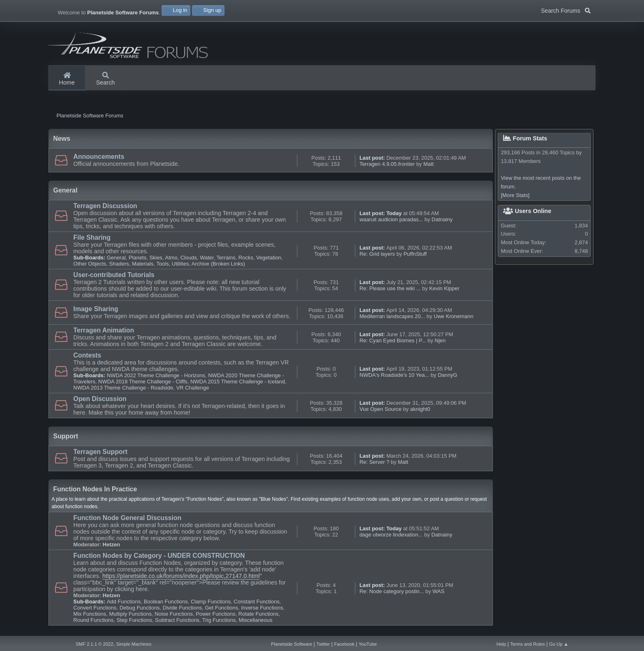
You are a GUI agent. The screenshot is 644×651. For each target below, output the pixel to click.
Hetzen (111, 547)
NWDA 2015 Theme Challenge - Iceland (237, 384)
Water (207, 260)
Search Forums (566, 10)
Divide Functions (182, 610)
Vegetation (269, 260)
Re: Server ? (374, 464)
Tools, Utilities (173, 266)
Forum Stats (525, 140)
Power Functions (216, 616)
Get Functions (222, 610)
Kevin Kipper (444, 290)
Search (106, 79)
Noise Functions (174, 616)
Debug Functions (140, 610)
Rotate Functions (258, 616)
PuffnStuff (415, 256)
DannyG (448, 377)
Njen (440, 343)
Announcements (99, 159)
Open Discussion (100, 401)
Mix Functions (90, 616)
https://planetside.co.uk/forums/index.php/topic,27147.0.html (181, 578)
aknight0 (420, 411)
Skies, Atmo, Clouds (173, 260)
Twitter (323, 644)
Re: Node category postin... (392, 593)
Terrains (226, 260)
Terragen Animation (104, 332)
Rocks (246, 260)
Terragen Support (101, 454)
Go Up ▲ (559, 644)
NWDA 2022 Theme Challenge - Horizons (156, 377)
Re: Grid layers (377, 256)
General (116, 260)
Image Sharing (96, 311)
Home (67, 79)
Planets (137, 260)
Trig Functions (219, 622)
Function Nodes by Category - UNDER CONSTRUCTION (159, 558)
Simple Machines (134, 644)
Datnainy (442, 221)
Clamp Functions (210, 604)
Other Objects (90, 266)
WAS (438, 593)
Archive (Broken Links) (218, 266)
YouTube (368, 644)
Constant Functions (257, 604)
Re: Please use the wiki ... (390, 290)
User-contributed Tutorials (114, 277)
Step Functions (134, 622)
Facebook (344, 644)
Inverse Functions (262, 610)
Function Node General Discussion (128, 520)
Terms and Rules (528, 644)
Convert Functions (95, 610)
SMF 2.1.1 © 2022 (94, 644)
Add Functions (124, 604)
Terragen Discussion (105, 208)
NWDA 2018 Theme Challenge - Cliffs (143, 384)
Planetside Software (292, 644)
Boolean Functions (166, 604)
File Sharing (92, 240)
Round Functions (94, 622)
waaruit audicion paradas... (391, 221)
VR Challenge (193, 390)
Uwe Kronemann (453, 318)
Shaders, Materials (131, 266)
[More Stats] (515, 197)
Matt (429, 166)
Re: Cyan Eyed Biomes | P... (393, 343)
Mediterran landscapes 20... (392, 318)
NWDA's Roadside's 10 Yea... (394, 377)
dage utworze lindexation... (391, 537)
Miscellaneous (255, 622)
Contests (87, 357)
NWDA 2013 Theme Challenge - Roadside (123, 390)
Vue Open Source (381, 411)
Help (501, 644)
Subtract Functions (177, 622)
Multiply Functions (131, 616)
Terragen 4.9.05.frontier (387, 166)
